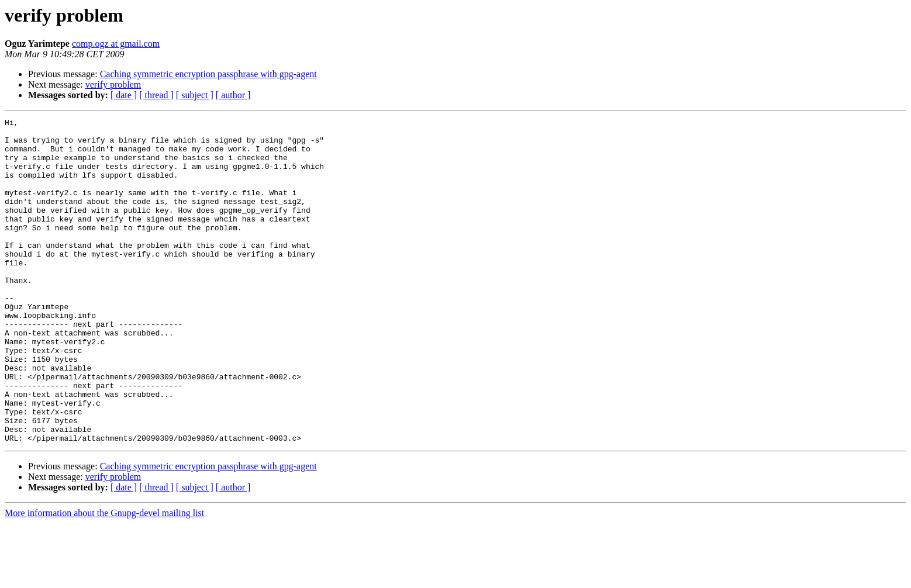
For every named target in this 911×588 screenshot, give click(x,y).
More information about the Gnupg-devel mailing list (104, 578)
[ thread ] (156, 95)
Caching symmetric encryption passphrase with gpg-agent (208, 74)
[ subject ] (195, 95)
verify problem (113, 84)
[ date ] (124, 95)
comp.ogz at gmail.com (116, 44)
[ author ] (233, 95)
